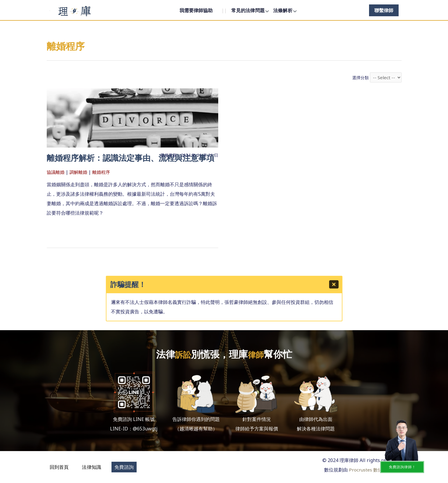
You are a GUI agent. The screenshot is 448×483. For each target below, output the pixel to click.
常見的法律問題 (248, 10)
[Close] (334, 285)
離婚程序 (104, 183)
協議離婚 (56, 183)
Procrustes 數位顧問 (369, 469)
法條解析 (283, 10)
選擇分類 (360, 78)
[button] (59, 467)
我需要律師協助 (196, 10)
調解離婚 (80, 183)
